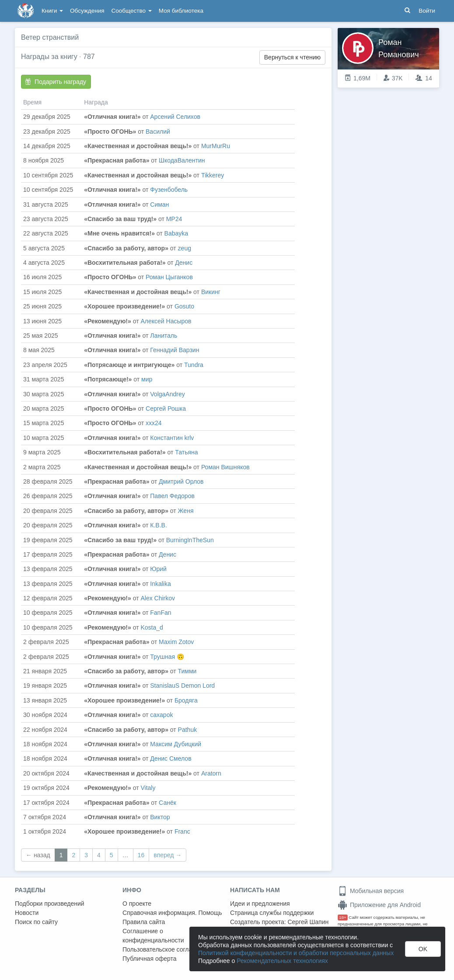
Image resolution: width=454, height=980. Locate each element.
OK (423, 949)
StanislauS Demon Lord (182, 686)
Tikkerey (213, 175)
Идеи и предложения (260, 904)
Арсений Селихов (175, 117)
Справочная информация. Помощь (172, 913)
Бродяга (186, 700)
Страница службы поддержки (272, 913)
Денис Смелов (171, 758)
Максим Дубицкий (176, 744)
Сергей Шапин (308, 922)
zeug (185, 248)
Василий (158, 132)
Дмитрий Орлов (181, 481)
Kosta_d (152, 627)
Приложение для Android (379, 905)
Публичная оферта (150, 959)
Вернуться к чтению (292, 57)
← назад (38, 855)
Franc (182, 831)
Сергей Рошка (166, 409)
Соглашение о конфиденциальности (153, 936)
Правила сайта (144, 922)
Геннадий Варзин (175, 350)
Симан (159, 204)
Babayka (176, 233)
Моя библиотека (181, 11)
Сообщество (132, 11)
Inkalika (160, 584)
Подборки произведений (50, 904)
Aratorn (211, 773)
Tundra (194, 365)
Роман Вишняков (225, 467)
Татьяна (186, 452)
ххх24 (154, 423)
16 (141, 855)
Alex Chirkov (158, 598)
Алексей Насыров (166, 321)
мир (147, 379)
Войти (427, 11)
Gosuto (184, 306)
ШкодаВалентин (182, 160)
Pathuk (188, 730)
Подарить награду (56, 82)
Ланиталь (164, 336)
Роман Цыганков (169, 277)
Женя (186, 511)
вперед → (168, 855)
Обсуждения (87, 11)
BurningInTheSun (190, 540)
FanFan (161, 613)
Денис (184, 263)
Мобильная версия (371, 891)
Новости (27, 913)
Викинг (211, 292)
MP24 (174, 219)
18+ (343, 917)
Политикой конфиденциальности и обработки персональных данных (296, 953)
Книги (52, 11)
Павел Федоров (172, 496)
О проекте (137, 904)
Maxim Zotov (176, 642)
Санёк (168, 803)
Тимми (187, 671)
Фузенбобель (169, 190)
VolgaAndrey (167, 394)
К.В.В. (159, 525)
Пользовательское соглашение (167, 949)
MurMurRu (216, 146)
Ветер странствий (50, 37)
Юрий (158, 569)
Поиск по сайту (36, 922)
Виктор (160, 817)
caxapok (161, 715)
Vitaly (148, 788)
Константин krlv (172, 438)
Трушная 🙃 (167, 657)
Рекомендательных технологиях (282, 961)
